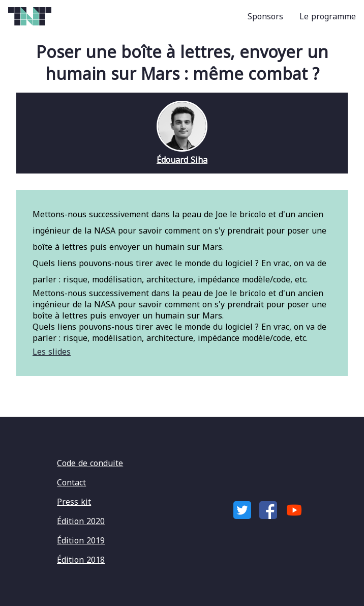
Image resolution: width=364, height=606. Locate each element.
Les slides (52, 352)
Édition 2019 (81, 540)
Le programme (328, 16)
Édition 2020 (81, 521)
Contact (71, 482)
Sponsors (265, 16)
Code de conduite (90, 463)
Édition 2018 (81, 560)
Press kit (74, 502)
